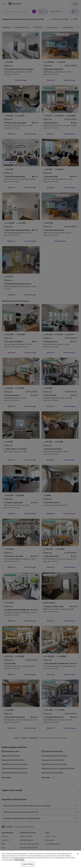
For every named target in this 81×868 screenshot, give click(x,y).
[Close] (78, 854)
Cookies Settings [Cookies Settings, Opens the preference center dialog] (28, 864)
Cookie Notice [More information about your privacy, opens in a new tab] (19, 860)
